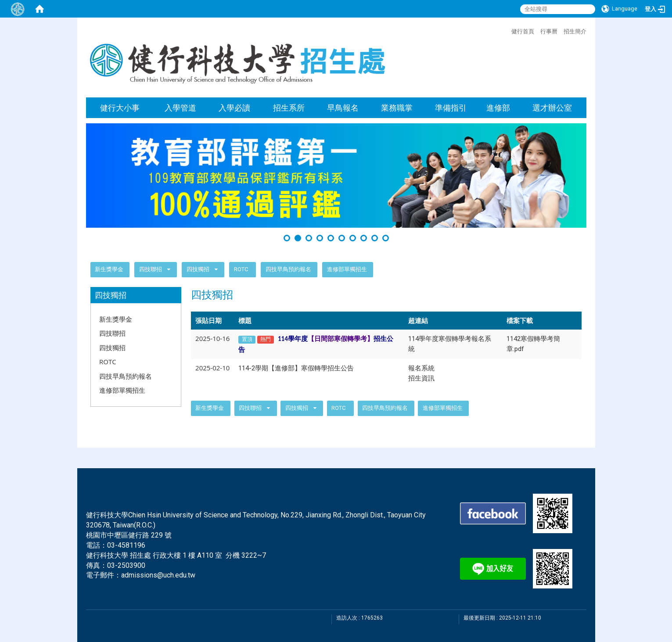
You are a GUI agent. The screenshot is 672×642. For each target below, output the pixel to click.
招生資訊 (421, 378)
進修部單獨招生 (347, 269)
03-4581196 (126, 545)
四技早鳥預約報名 (288, 269)
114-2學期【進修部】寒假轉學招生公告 (296, 368)
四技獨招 (199, 269)
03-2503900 (126, 565)
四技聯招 (151, 269)
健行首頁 (523, 31)
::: (507, 30)
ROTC (241, 269)
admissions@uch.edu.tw (158, 575)
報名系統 (421, 368)
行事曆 (549, 31)
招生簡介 (575, 31)
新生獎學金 (109, 269)
